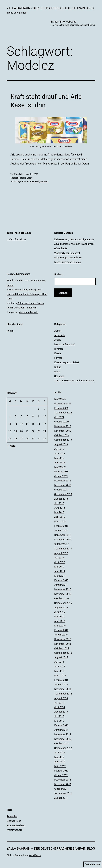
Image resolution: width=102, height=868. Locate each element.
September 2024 (63, 413)
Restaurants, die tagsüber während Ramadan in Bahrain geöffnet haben (27, 294)
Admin (10, 331)
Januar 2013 (61, 730)
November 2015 (63, 644)
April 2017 (60, 571)
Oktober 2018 (61, 490)
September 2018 (63, 494)
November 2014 (63, 689)
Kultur (57, 367)
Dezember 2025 (63, 404)
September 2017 (63, 549)
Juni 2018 (60, 508)
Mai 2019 (59, 458)
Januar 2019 (61, 476)
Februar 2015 (61, 680)
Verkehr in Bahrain (27, 308)
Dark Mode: (92, 864)
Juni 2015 (60, 666)
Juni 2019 (60, 453)
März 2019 (60, 467)
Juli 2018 (59, 503)
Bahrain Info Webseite (73, 23)
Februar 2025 (61, 408)
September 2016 (63, 603)
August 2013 (61, 712)
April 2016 (60, 621)
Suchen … (59, 274)
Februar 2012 (61, 771)
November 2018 (63, 485)
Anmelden (12, 816)
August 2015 (61, 657)
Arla (32, 182)
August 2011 (61, 798)
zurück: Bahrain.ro (16, 239)
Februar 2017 (61, 580)
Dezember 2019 (63, 426)
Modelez (44, 182)
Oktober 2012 (61, 743)
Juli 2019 (59, 449)
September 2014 (63, 694)
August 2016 (61, 607)
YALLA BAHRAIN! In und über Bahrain (74, 381)
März (11, 446)
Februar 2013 (61, 725)
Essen (29, 178)
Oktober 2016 (61, 598)
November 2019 (63, 431)
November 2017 (63, 539)
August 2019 (61, 444)
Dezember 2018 (63, 481)
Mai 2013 (59, 721)
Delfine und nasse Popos (31, 303)
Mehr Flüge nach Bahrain (67, 262)
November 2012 (63, 739)
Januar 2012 (61, 775)
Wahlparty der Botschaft (67, 253)
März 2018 (60, 521)
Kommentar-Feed (16, 825)
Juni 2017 (60, 562)
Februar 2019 (61, 471)
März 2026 (60, 399)
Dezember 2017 (63, 535)
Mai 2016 (59, 616)
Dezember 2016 (63, 589)
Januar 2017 (61, 585)
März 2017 (60, 576)
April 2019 (60, 462)
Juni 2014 (60, 707)
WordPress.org (15, 830)
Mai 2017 (59, 567)
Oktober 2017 (61, 544)
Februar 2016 (61, 630)
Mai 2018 (59, 512)
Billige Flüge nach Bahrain (68, 257)
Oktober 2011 (61, 789)
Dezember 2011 (63, 780)
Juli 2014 (59, 703)
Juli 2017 (59, 558)
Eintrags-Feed (14, 821)
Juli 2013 (59, 716)
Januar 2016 (61, 635)
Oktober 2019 (61, 435)
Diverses (59, 349)
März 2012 (60, 766)
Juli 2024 (59, 417)
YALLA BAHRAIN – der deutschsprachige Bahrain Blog (51, 849)
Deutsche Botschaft (65, 344)
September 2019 (63, 440)
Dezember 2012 (63, 734)
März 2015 (60, 675)
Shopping (59, 376)
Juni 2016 (60, 612)
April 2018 (60, 517)
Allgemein (60, 335)
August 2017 (61, 553)
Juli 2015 (59, 662)
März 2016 (60, 626)
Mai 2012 (59, 757)
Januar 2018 (61, 530)
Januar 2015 (61, 684)
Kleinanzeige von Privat (67, 362)
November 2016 (63, 594)
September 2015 (63, 653)
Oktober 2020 (61, 422)
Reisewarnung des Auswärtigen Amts (74, 239)
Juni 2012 (60, 752)
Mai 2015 (59, 671)
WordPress (35, 855)
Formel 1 (59, 358)
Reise (57, 371)
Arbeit (58, 340)
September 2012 (63, 748)
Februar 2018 (61, 526)
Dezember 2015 (63, 639)
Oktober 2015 (61, 648)
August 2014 (61, 698)
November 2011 (63, 784)
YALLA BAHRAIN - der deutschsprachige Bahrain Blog (50, 8)
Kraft (37, 182)
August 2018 (61, 499)
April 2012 (60, 761)
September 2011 (63, 793)
